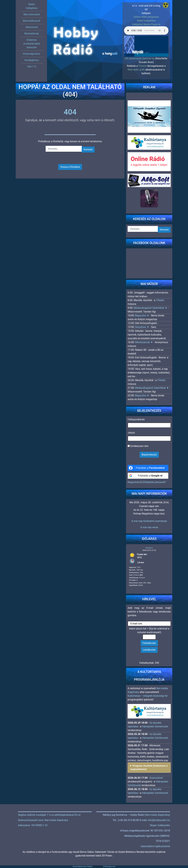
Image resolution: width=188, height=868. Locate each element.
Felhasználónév (136, 419)
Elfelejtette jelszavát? (154, 482)
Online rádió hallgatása (146, 17)
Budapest (149, 548)
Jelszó (131, 433)
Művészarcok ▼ (144, 342)
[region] (146, 45)
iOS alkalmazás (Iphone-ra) (140, 58)
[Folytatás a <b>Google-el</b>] (148, 476)
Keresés (88, 149)
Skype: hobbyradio (160, 825)
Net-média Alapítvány (157, 815)
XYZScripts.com (109, 867)
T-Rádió (160, 300)
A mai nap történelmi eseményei (149, 521)
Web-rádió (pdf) (136, 70)
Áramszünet (156, 778)
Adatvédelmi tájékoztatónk (155, 846)
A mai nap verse (149, 527)
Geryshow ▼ (142, 327)
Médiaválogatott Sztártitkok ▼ (151, 308)
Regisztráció (134, 482)
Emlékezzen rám (138, 446)
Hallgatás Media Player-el (146, 24)
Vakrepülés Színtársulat (155, 726)
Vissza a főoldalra (70, 167)
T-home (142, 66)
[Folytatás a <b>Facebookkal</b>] (148, 468)
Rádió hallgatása (146, 21)
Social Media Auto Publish (83, 867)
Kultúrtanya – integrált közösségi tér (148, 696)
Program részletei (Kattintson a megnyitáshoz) (149, 767)
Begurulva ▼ (142, 316)
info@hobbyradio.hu (159, 820)
